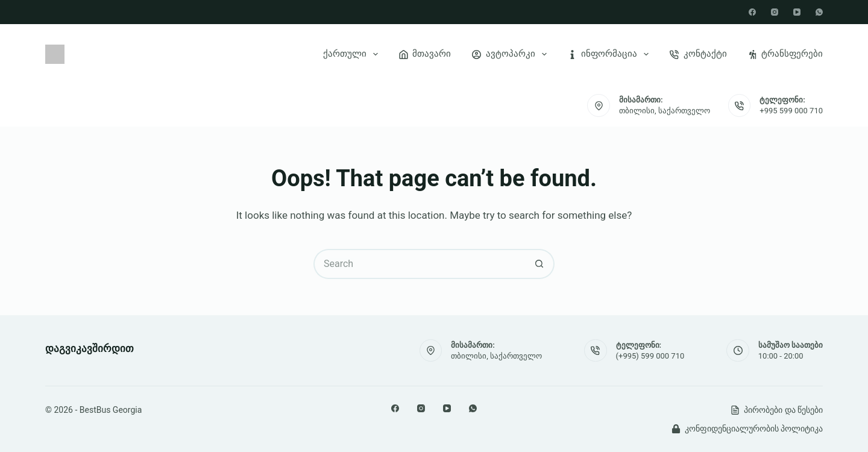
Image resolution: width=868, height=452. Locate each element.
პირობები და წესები (777, 410)
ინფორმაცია (611, 54)
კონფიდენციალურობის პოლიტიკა (747, 428)
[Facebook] (752, 12)
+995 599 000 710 (791, 111)
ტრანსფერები (786, 54)
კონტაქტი (698, 54)
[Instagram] (775, 12)
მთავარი (425, 54)
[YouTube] (797, 12)
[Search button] (539, 264)
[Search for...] (419, 264)
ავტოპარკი (512, 54)
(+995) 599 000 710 (650, 356)
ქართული (353, 54)
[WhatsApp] (819, 12)
